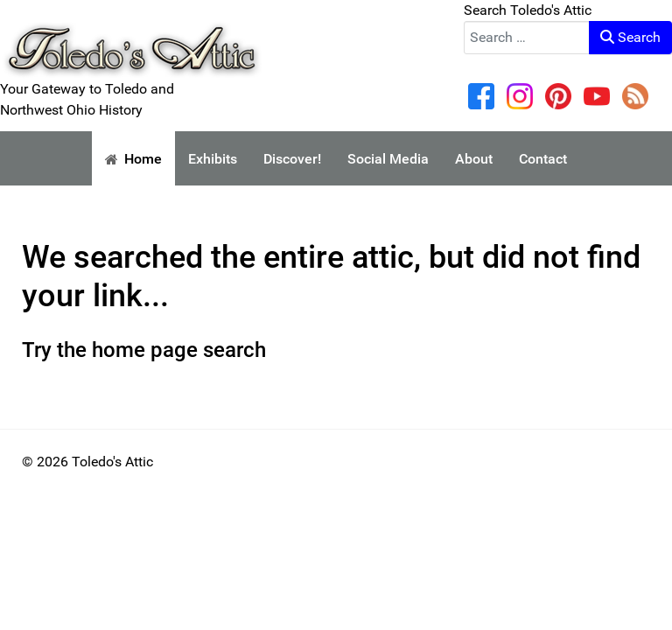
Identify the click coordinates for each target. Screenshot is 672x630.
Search (630, 37)
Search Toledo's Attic (528, 10)
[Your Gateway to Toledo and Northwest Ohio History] (131, 38)
